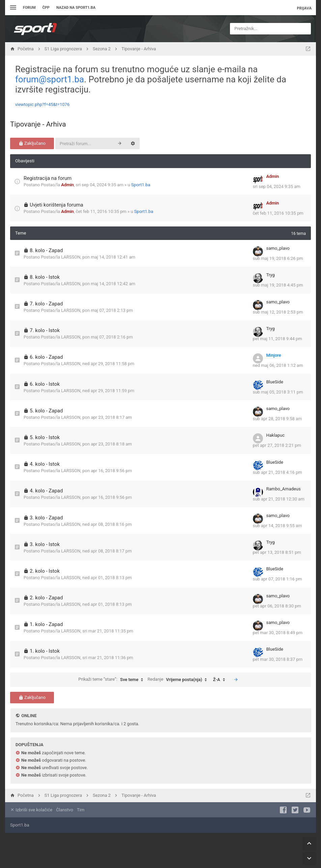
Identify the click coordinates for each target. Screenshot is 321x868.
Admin (67, 185)
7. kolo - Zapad (46, 304)
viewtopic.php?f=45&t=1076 (42, 104)
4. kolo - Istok (45, 464)
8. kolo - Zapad (46, 250)
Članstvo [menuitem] (64, 810)
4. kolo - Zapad (46, 491)
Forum (29, 8)
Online (29, 716)
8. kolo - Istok (45, 277)
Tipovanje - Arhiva (38, 124)
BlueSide (275, 382)
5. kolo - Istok (45, 437)
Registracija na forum (48, 178)
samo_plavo (278, 248)
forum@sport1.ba (50, 79)
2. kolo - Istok (45, 571)
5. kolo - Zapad (46, 411)
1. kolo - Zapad (46, 624)
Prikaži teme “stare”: (112, 680)
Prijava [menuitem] (304, 8)
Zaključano (32, 143)
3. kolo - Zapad (46, 518)
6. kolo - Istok (45, 384)
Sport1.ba (141, 185)
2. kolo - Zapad (46, 598)
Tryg (271, 275)
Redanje (179, 680)
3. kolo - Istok (45, 544)
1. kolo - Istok (45, 651)
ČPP (46, 8)
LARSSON (71, 257)
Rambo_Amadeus (284, 489)
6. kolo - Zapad (46, 357)
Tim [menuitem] (81, 810)
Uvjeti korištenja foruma (56, 205)
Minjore (274, 355)
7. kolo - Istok (45, 330)
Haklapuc (275, 435)
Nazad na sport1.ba (76, 8)
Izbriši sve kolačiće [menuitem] (31, 810)
